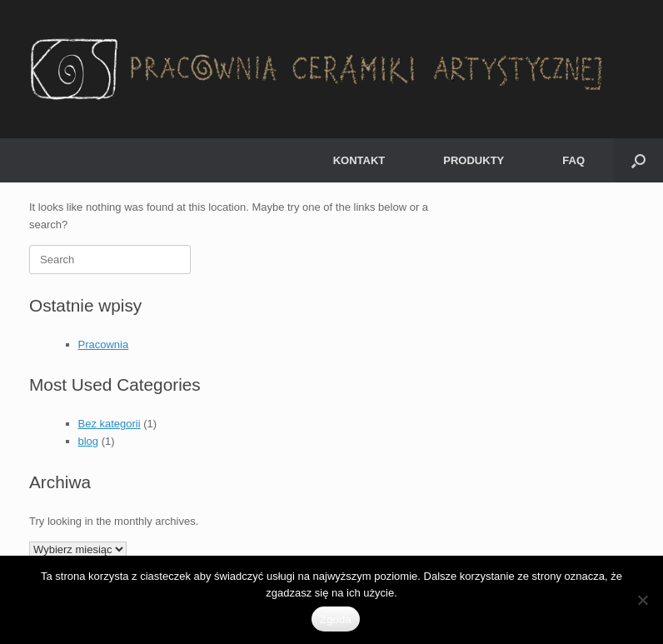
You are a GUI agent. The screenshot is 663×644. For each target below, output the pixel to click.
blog (89, 441)
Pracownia (104, 344)
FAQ (573, 160)
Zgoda (336, 619)
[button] (638, 160)
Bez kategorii (110, 424)
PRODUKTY (474, 160)
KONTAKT (359, 160)
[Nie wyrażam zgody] (642, 600)
